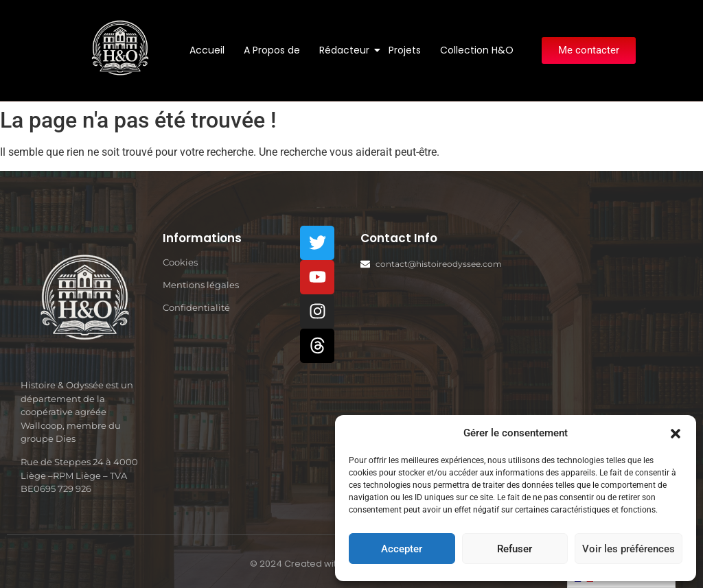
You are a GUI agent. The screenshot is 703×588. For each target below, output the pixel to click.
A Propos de (272, 50)
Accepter (402, 549)
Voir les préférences (629, 549)
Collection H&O (477, 50)
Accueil (207, 50)
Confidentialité (196, 307)
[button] (676, 433)
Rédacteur (347, 50)
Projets (405, 50)
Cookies (180, 262)
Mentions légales (201, 285)
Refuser (515, 549)
